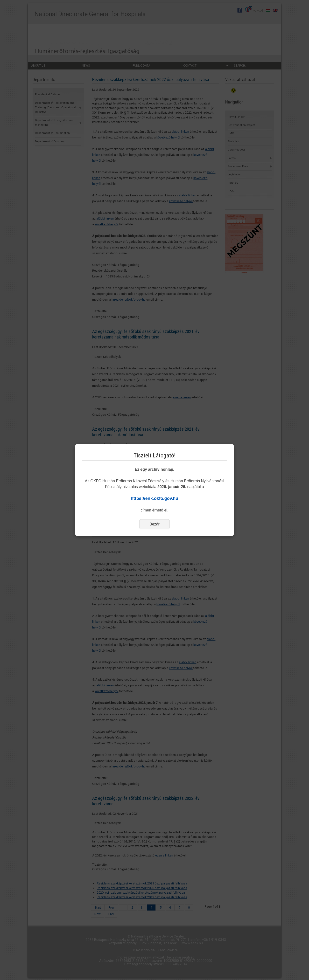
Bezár (154, 524)
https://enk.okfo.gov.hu (155, 498)
